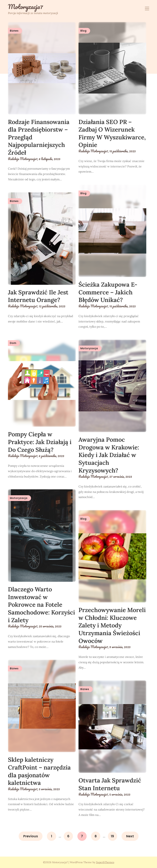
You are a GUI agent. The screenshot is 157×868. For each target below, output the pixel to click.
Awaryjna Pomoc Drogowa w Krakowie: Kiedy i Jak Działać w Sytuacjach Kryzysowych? (109, 455)
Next (130, 836)
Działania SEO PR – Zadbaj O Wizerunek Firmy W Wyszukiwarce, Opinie (112, 133)
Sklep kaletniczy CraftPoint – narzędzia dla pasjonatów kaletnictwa (39, 771)
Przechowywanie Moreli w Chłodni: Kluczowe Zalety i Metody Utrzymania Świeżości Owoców (112, 625)
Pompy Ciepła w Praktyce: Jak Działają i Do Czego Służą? (40, 442)
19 (112, 836)
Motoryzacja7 (25, 7)
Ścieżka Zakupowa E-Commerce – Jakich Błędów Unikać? (108, 292)
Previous (31, 836)
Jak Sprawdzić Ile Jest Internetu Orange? (38, 296)
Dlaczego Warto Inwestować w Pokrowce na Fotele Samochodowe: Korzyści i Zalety (41, 605)
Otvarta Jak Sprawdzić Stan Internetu (110, 784)
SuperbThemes (105, 862)
